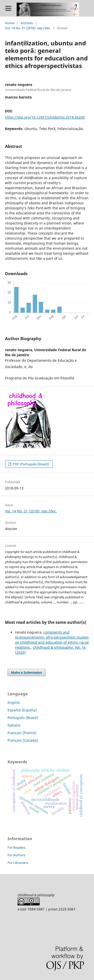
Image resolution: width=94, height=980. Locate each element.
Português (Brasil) (23, 718)
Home (10, 23)
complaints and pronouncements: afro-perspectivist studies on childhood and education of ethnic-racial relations (52, 640)
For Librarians (18, 863)
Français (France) (22, 733)
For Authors (16, 855)
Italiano (14, 725)
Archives (27, 23)
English (14, 703)
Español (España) (22, 710)
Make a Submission (27, 672)
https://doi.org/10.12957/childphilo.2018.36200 (45, 117)
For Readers (16, 847)
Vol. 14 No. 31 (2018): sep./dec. (28, 28)
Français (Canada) (23, 740)
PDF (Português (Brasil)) (31, 464)
